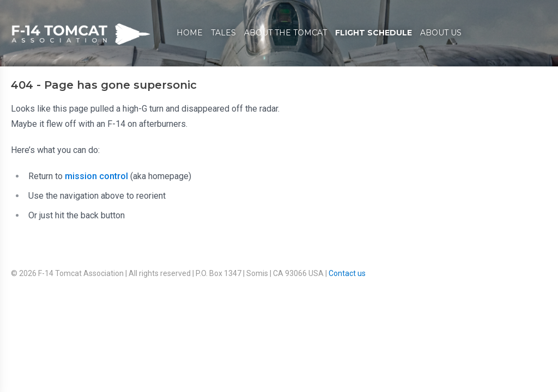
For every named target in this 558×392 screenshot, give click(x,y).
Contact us (347, 273)
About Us (441, 33)
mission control (96, 176)
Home (190, 33)
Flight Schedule (374, 33)
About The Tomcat (286, 33)
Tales (223, 33)
